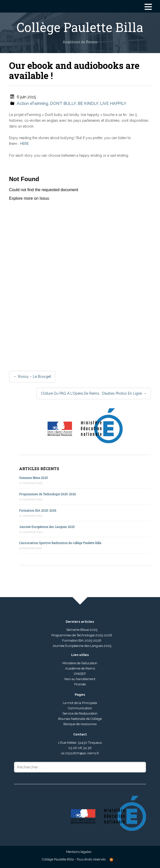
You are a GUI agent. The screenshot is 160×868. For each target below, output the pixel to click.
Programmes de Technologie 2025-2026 (47, 494)
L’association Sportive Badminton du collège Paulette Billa (60, 543)
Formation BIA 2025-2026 (38, 510)
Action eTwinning (32, 104)
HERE (24, 144)
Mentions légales (79, 852)
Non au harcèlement (80, 679)
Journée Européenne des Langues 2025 (47, 527)
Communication (80, 708)
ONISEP (80, 674)
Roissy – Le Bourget (32, 377)
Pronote (80, 684)
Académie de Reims (80, 668)
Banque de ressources (80, 724)
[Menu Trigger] (148, 6)
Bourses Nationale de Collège (80, 719)
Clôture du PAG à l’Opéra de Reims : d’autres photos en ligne (94, 393)
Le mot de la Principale (80, 703)
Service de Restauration (80, 713)
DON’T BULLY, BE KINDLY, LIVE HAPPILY (88, 104)
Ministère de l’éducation (80, 663)
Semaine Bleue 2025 (33, 478)
